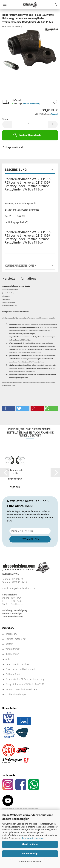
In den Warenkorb (26, 135)
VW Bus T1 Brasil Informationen (21, 690)
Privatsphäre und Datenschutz (21, 669)
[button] (7, 124)
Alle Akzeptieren (30, 844)
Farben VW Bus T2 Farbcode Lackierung (25, 679)
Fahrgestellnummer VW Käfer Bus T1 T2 (25, 684)
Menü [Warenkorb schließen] (5, 5)
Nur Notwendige (30, 854)
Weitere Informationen (30, 862)
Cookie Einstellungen (16, 695)
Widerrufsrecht (13, 649)
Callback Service (14, 674)
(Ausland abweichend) (31, 104)
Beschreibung (16, 170)
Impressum (11, 634)
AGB (7, 659)
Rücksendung (12, 654)
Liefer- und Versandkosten (19, 664)
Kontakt (9, 644)
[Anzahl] (30, 124)
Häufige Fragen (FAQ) (16, 639)
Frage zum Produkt (15, 147)
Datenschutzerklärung (33, 838)
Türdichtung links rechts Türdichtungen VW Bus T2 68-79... (15, 472)
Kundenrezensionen (21, 266)
